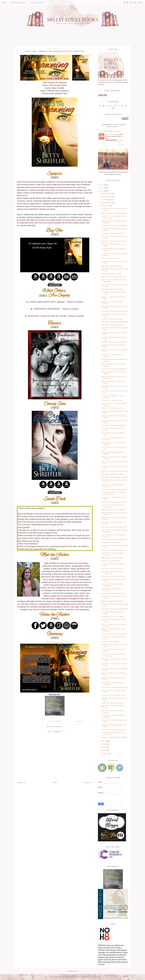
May (104, 747)
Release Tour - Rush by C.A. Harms (112, 400)
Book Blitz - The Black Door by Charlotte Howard (114, 679)
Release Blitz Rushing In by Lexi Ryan (113, 289)
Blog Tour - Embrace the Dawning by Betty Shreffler (114, 417)
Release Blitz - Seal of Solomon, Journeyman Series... (115, 329)
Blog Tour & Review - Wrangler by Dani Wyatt (113, 691)
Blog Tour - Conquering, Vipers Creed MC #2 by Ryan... (114, 458)
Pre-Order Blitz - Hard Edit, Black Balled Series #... (114, 620)
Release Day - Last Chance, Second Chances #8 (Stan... (114, 285)
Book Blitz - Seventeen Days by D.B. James (114, 342)
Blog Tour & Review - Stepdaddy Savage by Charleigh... (114, 222)
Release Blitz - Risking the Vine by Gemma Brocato (114, 237)
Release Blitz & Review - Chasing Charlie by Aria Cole (115, 360)
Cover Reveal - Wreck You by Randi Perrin (114, 369)
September (107, 203)
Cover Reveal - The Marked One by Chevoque (112, 356)
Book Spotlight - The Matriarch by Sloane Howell (114, 315)
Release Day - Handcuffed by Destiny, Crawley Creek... (113, 572)
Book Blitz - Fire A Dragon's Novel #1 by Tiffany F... (114, 580)
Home (4, 3)
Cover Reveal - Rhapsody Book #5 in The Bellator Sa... (114, 650)
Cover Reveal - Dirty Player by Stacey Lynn (114, 502)
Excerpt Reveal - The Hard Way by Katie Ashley (114, 498)
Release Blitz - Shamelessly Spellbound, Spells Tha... (113, 453)
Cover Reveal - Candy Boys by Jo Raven (113, 550)
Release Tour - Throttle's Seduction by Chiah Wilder (115, 412)
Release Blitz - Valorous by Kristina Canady (114, 477)
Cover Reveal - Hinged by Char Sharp (113, 325)
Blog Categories (37, 3)
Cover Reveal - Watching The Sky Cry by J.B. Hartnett (114, 439)
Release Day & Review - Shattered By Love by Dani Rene (114, 378)
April (104, 750)
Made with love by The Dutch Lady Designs (82, 977)
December (106, 194)
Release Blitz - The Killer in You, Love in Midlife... (114, 245)
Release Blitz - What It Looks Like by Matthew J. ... (113, 711)
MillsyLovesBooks (110, 134)
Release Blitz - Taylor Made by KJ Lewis (113, 510)
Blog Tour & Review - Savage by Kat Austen (114, 213)
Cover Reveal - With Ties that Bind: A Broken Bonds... (113, 585)
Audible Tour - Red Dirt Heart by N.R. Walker (113, 346)
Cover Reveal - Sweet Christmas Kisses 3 (114, 695)
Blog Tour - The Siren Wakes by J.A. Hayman (112, 303)
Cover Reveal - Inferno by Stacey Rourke (114, 425)
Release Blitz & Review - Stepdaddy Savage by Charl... (114, 387)
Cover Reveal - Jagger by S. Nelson (112, 274)
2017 (102, 188)
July (104, 741)
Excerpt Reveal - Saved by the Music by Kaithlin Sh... (113, 716)
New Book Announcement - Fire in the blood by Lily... (113, 734)
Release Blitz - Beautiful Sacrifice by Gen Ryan (114, 333)
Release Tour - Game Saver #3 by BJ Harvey (114, 471)
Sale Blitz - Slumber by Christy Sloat (112, 319)
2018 (102, 185)
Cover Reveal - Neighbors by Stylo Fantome (115, 226)
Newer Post (22, 783)
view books (121, 144)
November (107, 197)
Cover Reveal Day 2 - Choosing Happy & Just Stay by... (114, 536)
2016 (102, 191)
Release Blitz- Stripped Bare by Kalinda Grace (113, 434)
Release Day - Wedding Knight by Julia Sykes (115, 322)
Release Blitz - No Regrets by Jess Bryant (113, 576)
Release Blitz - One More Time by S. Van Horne (114, 523)
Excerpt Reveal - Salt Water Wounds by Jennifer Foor (113, 684)
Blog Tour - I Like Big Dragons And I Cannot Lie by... (115, 463)
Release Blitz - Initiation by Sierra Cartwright (111, 590)
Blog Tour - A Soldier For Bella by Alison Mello (114, 298)
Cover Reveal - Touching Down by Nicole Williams (114, 229)
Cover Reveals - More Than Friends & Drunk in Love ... (113, 655)
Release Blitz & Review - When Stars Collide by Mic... (115, 270)
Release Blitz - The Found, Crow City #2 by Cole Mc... (114, 660)
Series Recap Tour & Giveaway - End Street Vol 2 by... (114, 481)
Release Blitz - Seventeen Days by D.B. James (115, 687)
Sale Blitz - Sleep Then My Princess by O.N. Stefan (114, 338)
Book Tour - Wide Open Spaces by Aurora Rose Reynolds (114, 217)
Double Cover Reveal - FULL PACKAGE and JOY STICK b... (114, 493)
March (105, 753)
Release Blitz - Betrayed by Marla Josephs (114, 594)
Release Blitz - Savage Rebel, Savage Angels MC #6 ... (114, 518)
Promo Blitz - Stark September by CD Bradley (113, 613)
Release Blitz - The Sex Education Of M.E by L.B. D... (115, 669)
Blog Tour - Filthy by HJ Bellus (111, 642)
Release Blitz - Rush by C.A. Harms (112, 569)
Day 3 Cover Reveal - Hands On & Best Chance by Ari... (113, 506)
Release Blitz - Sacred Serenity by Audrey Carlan (114, 293)
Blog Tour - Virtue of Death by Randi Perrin (115, 241)
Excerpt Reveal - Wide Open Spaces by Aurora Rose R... (113, 486)
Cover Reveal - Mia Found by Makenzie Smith (113, 565)
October (106, 200)
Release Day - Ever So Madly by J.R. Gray (114, 277)
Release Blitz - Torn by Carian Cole (112, 266)
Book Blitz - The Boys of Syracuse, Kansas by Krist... (115, 392)
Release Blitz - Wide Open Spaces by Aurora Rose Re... (115, 307)
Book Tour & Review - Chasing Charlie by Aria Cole (114, 209)
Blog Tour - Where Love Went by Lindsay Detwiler (114, 373)
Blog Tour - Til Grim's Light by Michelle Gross (113, 674)
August (105, 206)
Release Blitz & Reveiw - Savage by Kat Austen (113, 382)
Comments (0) (80, 721)
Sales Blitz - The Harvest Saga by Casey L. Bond (114, 699)
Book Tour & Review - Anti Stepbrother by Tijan (114, 448)
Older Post (88, 783)
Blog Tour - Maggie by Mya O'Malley (112, 601)
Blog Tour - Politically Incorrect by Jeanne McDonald (114, 625)
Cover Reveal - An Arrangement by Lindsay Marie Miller (114, 531)
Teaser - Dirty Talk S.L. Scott (110, 258)
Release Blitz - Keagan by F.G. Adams (113, 474)
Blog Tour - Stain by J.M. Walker (111, 561)
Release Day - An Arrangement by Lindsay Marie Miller (114, 281)
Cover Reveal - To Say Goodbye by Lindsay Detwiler (114, 254)
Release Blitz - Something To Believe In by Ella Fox (114, 726)
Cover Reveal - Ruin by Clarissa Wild (113, 233)
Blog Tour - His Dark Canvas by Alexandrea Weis (114, 351)
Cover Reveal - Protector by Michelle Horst (114, 634)
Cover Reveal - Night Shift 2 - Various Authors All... (113, 397)
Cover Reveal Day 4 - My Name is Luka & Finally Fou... (114, 444)
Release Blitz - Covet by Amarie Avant (113, 408)
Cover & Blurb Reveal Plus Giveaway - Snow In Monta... (115, 422)
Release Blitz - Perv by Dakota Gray (112, 558)
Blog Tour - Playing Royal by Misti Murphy (114, 737)
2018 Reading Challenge (111, 131)
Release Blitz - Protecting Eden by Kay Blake (115, 609)
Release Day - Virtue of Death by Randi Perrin (113, 707)
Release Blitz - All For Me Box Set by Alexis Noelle (114, 645)
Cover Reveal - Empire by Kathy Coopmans (114, 490)
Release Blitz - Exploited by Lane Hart (113, 703)
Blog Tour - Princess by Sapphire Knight (113, 730)
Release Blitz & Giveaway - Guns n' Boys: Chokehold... (114, 365)
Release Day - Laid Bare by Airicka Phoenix (114, 311)
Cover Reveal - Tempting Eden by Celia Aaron (113, 638)
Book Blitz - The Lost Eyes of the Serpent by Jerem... (115, 467)
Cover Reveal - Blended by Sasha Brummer (114, 539)
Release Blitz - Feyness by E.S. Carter (112, 542)
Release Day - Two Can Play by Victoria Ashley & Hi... (113, 630)
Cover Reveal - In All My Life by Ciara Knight (113, 429)
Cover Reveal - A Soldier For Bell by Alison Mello (114, 721)
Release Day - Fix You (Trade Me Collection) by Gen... (115, 546)
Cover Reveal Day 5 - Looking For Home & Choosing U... (114, 404)
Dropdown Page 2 (18, 3)
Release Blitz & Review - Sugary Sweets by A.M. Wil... (114, 514)
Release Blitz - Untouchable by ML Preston (114, 527)
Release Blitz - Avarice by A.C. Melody (113, 617)
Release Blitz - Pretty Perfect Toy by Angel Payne (114, 597)
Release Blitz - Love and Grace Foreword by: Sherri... (115, 262)
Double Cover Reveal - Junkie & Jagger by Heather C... (114, 250)
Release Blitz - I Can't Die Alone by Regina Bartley (114, 665)
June (104, 744)
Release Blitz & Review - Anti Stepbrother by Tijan (115, 605)
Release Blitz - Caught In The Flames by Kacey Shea (113, 554)
